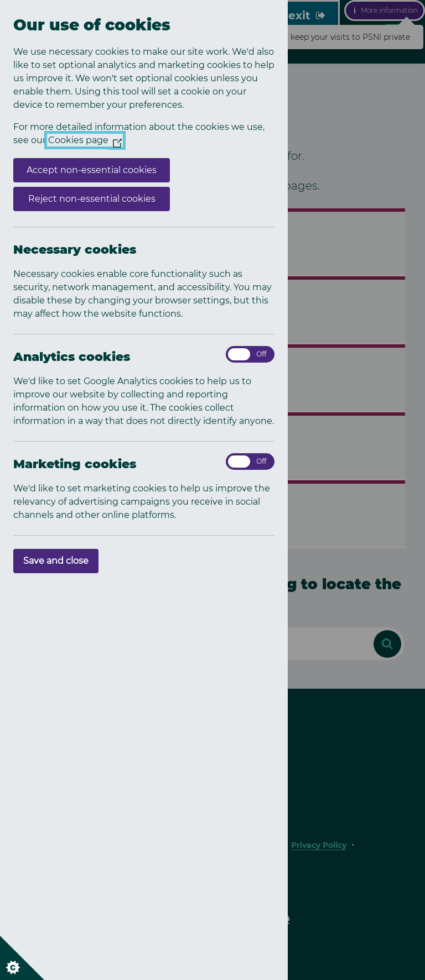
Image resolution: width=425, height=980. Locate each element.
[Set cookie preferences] (22, 958)
